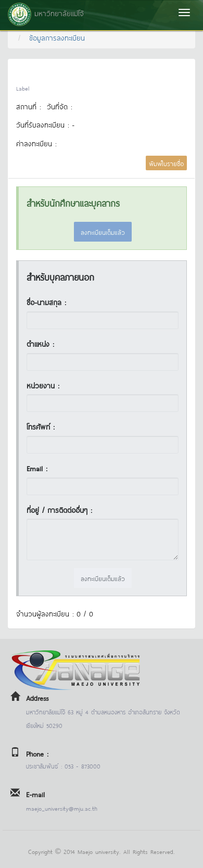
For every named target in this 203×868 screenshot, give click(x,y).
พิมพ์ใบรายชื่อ (166, 163)
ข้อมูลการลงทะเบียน (57, 37)
